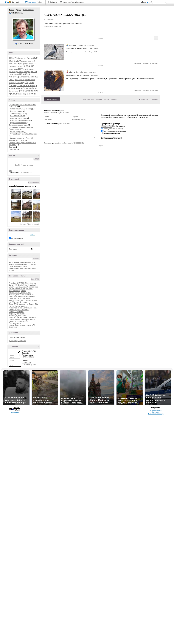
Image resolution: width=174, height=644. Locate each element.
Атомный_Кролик (21, 302)
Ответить (138, 64)
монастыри (25, 74)
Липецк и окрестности (19, 118)
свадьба (24, 83)
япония (33, 94)
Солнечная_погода (28, 319)
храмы (13, 94)
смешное (26, 85)
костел (32, 69)
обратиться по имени (86, 45)
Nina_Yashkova (15, 291)
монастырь (15, 77)
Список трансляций (17, 337)
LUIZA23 (33, 285)
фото (34, 88)
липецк (34, 72)
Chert (27, 283)
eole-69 (27, 298)
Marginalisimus (32, 287)
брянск (30, 58)
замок (20, 66)
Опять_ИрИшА (15, 319)
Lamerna (12, 287)
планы (18, 80)
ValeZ (22, 295)
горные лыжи (19, 262)
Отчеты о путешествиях (18, 125)
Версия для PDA (156, 410)
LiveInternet (13, 3)
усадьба (21, 88)
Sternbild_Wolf (14, 295)
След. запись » (112, 99)
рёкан (11, 83)
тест (11, 171)
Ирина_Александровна (18, 306)
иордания (28, 66)
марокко (16, 74)
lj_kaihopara (22, 341)
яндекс (25, 94)
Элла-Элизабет (23, 321)
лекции (27, 72)
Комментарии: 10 (26, 173)
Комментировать (52, 99)
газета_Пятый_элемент (18, 325)
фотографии (25, 91)
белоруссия (23, 58)
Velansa (21, 296)
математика (18, 266)
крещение (19, 72)
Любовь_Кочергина (16, 312)
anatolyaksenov (30, 296)
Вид (146, 3)
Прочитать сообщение (52, 26)
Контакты (156, 412)
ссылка (95, 48)
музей (23, 77)
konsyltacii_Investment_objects (20, 300)
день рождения (25, 64)
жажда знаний (14, 264)
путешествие (30, 80)
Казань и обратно (17, 132)
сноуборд (27, 268)
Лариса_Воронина (16, 310)
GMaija (20, 285)
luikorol (35, 300)
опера (35, 77)
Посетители (26, 363)
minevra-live (74, 72)
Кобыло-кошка (32, 308)
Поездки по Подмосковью (20, 120)
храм (35, 91)
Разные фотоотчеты (17, 140)
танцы (34, 86)
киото (16, 69)
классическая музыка (28, 264)
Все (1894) (35, 279)
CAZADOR (21, 283)
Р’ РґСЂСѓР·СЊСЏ (25, 44)
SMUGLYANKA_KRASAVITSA (20, 293)
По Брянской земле (18, 116)
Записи (11, 10)
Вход (41, 2)
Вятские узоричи (17, 111)
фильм (28, 88)
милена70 (31, 325)
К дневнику (99, 99)
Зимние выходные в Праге (20, 138)
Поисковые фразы (29, 365)
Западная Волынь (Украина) (21, 109)
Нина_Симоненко (29, 317)
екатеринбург (13, 66)
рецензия (16, 83)
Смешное (13, 149)
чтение (20, 94)
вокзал (11, 64)
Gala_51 (26, 285)
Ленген (26, 310)
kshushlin (73, 45)
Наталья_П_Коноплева (18, 316)
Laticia (18, 287)
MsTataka (29, 289)
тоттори (13, 88)
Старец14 (13, 321)
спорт (34, 268)
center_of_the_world (16, 298)
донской (34, 64)
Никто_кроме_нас (16, 317)
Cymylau (33, 283)
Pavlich (23, 291)
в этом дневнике (17, 238)
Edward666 (13, 285)
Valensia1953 (29, 295)
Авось (65, 2)
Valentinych (13, 296)
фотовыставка (14, 91)
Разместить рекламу (156, 414)
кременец (12, 72)
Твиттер (12, 147)
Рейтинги (53, 2)
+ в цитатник (49, 19)
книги (21, 69)
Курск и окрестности (18, 123)
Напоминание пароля (78, 119)
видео (17, 61)
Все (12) (36, 258)
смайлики (66, 124)
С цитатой (146, 64)
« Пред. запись (86, 99)
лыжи (11, 74)
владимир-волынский (28, 61)
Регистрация (31, 2)
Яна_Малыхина (15, 323)
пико (12, 79)
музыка (29, 77)
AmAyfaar (13, 283)
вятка (16, 63)
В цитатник (154, 64)
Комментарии (28, 10)
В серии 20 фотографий (30, 224)
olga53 (11, 302)
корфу (27, 69)
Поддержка (142, 2)
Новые (155, 99)
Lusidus (24, 287)
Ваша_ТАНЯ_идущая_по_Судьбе (22, 304)
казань (11, 69)
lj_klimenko (13, 341)
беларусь (13, 58)
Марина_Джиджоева (17, 314)
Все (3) (37, 159)
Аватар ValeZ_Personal (23, 29)
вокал (11, 262)
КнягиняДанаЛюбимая (17, 308)
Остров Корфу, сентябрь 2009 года (24, 134)
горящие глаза (30, 262)
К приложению (34, 182)
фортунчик (13, 327)
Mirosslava (21, 289)
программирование (16, 268)
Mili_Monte (13, 289)
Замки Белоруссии (17, 114)
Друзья (19, 10)
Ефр (36, 304)
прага (23, 80)
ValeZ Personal (10, 13)
